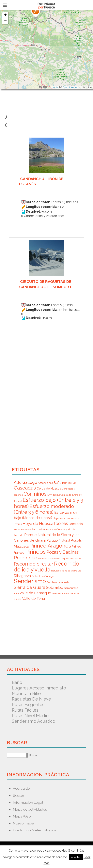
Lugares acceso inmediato (39, 688)
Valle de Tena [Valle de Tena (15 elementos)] (33, 598)
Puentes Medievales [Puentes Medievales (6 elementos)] (49, 559)
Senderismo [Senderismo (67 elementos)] (30, 581)
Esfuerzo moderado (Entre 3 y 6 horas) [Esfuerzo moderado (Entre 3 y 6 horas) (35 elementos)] (44, 509)
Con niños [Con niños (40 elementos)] (35, 494)
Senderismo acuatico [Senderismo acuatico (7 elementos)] (59, 582)
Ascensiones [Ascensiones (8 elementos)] (45, 483)
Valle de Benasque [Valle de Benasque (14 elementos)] (35, 593)
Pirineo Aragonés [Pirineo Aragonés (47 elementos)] (50, 546)
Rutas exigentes (28, 704)
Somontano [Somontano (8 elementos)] (71, 588)
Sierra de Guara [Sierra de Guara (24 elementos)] (30, 587)
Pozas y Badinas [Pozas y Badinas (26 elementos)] (62, 552)
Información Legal (28, 802)
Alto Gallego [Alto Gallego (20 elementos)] (25, 482)
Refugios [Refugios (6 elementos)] (56, 571)
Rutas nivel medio (30, 716)
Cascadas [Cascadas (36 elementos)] (25, 488)
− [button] (5, 21)
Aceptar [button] (76, 857)
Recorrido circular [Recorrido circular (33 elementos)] (34, 564)
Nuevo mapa (23, 823)
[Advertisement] (36, 626)
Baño (17, 682)
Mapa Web (22, 816)
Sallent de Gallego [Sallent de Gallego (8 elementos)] (43, 576)
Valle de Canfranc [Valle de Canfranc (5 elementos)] (61, 593)
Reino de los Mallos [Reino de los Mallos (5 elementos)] (71, 571)
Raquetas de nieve (31, 699)
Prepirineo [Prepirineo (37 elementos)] (26, 558)
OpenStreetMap (71, 87)
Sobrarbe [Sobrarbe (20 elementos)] (55, 588)
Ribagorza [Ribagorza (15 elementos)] (22, 576)
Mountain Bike (26, 693)
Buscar (19, 795)
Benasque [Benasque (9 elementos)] (69, 483)
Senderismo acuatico (33, 721)
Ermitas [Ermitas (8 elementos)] (52, 495)
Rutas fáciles (25, 710)
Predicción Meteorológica (34, 830)
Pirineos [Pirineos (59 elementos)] (35, 552)
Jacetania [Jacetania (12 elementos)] (76, 524)
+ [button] (5, 15)
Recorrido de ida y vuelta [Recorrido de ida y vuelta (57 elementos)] (46, 567)
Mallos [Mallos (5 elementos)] (17, 530)
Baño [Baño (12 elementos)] (57, 483)
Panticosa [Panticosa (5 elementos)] (26, 530)
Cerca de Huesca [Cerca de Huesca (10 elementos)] (49, 489)
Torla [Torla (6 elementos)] (16, 593)
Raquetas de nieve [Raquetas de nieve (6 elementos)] (71, 559)
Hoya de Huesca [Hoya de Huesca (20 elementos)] (38, 524)
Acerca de (21, 788)
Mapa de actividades (30, 809)
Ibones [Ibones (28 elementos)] (61, 523)
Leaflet (55, 87)
